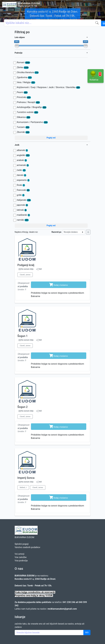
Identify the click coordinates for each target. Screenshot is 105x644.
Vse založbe (21, 557)
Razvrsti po (57, 232)
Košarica (96, 76)
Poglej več (51, 138)
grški (21, 195)
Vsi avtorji (20, 554)
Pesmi (22, 92)
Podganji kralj (26, 265)
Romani (24, 62)
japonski (22, 205)
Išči (87, 632)
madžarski (24, 215)
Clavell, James (25, 275)
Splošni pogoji (22, 544)
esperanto (23, 180)
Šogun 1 (23, 336)
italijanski (24, 200)
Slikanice (24, 117)
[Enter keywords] (49, 633)
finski (21, 185)
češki (21, 170)
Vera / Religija (26, 82)
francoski (23, 190)
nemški (23, 220)
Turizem (23, 127)
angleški (23, 155)
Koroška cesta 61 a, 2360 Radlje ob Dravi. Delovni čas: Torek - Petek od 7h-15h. (52, 14)
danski (22, 175)
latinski (22, 210)
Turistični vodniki (28, 112)
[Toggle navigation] (99, 5)
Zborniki (23, 132)
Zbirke (23, 67)
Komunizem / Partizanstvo (32, 122)
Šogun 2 (23, 407)
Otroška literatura (28, 72)
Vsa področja (21, 561)
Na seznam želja (27, 269)
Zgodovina (24, 77)
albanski (22, 150)
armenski (23, 165)
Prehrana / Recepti (28, 102)
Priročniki (24, 97)
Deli (39, 269)
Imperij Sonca (26, 478)
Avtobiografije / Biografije (32, 107)
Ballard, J (23, 487)
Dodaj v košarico (59, 285)
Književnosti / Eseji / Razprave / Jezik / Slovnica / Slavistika (49, 87)
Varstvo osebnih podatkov (27, 547)
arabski (22, 160)
